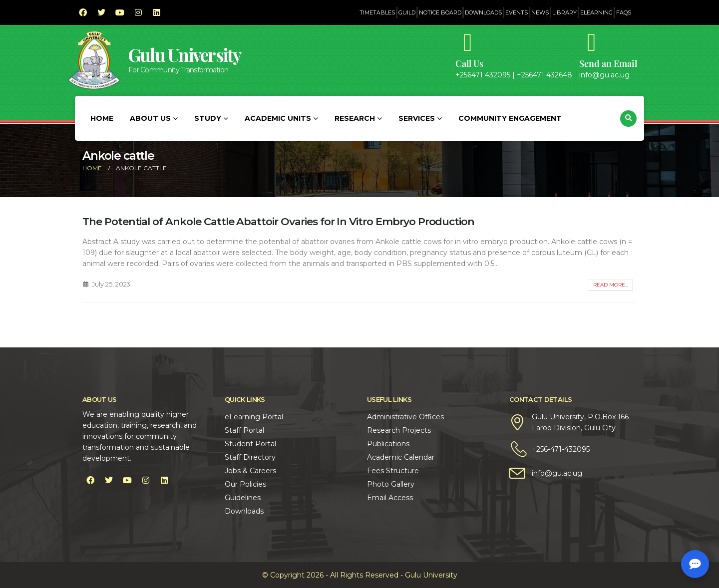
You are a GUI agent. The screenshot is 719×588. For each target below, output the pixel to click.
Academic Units (278, 118)
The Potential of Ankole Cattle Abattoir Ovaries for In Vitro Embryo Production (278, 221)
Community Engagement (510, 118)
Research (355, 118)
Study (208, 118)
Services (417, 118)
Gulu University (185, 55)
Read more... (611, 285)
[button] (628, 119)
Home (102, 118)
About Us (150, 118)
